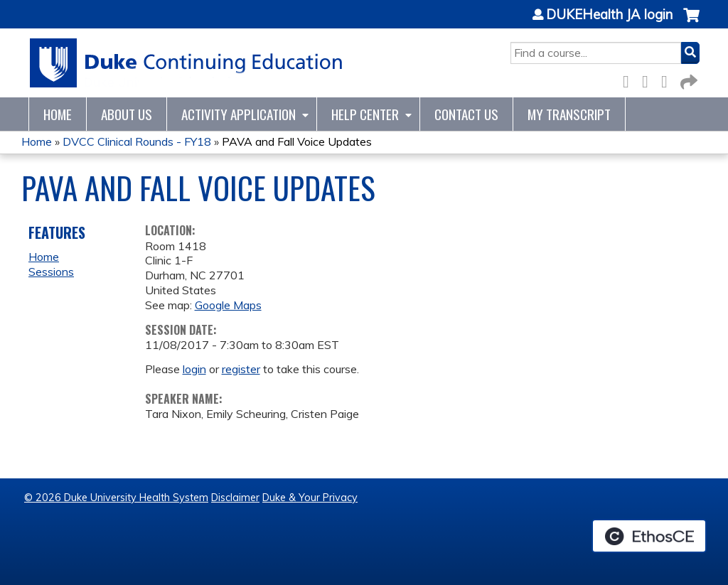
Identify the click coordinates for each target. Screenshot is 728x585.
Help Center (365, 114)
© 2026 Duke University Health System (116, 498)
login (194, 369)
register (241, 369)
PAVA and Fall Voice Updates (297, 141)
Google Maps (228, 305)
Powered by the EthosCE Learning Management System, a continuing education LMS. (649, 536)
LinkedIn (668, 79)
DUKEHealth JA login (609, 15)
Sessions (51, 272)
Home (58, 114)
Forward (687, 79)
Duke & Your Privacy (310, 498)
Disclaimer (235, 498)
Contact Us (466, 114)
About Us (127, 114)
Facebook (630, 79)
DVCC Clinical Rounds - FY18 (137, 141)
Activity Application (239, 114)
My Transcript (569, 114)
